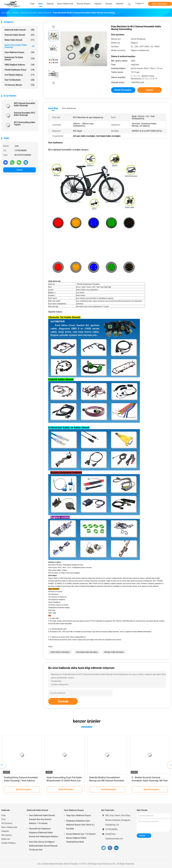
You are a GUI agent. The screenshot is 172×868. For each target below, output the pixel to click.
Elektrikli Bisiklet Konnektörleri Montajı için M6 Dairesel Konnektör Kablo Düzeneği (107, 781)
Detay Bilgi (53, 108)
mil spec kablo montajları (114, 652)
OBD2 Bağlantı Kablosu (20, 65)
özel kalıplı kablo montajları (87, 652)
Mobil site (6, 839)
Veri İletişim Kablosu (20, 75)
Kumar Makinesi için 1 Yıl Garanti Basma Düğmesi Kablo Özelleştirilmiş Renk (81, 838)
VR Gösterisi (7, 823)
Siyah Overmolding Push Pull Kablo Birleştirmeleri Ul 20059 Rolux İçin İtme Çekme (64, 781)
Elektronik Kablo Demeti (20, 30)
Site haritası (7, 835)
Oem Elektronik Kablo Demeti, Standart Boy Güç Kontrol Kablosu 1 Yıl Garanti (42, 819)
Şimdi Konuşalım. (160, 4)
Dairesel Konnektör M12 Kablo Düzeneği (25, 114)
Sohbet (20, 170)
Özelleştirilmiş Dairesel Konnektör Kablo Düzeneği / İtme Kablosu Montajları (21, 781)
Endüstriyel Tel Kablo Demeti (20, 59)
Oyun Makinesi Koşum (20, 52)
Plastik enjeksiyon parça (20, 70)
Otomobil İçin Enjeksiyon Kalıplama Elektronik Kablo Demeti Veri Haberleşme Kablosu (44, 833)
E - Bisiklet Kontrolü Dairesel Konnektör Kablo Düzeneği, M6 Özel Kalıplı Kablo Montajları (150, 781)
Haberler (120, 4)
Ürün (3, 819)
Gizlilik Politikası (9, 843)
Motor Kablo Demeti (20, 40)
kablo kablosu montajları (60, 652)
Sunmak (63, 701)
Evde (4, 815)
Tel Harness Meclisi (20, 85)
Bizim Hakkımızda (9, 827)
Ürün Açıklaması (69, 108)
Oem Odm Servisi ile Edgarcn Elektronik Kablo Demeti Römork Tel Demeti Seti (43, 846)
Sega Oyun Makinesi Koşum (79, 815)
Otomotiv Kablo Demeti (20, 35)
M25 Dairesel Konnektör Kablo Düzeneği (25, 104)
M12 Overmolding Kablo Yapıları (25, 123)
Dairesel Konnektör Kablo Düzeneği (20, 46)
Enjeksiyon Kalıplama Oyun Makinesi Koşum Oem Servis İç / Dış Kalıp (81, 825)
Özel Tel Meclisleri (20, 80)
